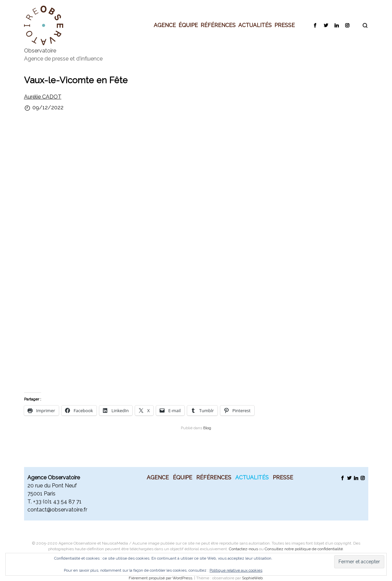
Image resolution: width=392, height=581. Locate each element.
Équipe (188, 25)
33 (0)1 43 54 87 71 (58, 502)
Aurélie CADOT (43, 97)
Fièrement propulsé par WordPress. (161, 578)
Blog (207, 428)
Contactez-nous (243, 549)
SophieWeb (252, 578)
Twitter (326, 25)
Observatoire (40, 51)
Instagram (347, 25)
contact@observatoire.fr (57, 510)
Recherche (362, 25)
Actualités (255, 25)
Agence (165, 25)
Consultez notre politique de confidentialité (304, 549)
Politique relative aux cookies (236, 570)
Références (218, 25)
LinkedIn (336, 25)
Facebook (315, 25)
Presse (285, 25)
